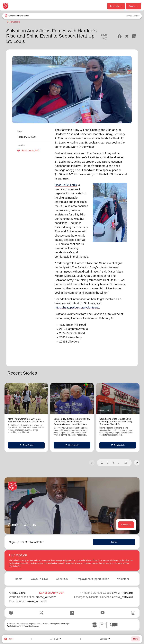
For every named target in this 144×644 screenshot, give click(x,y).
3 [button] (113, 463)
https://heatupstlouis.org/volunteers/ (77, 308)
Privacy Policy (62, 624)
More (136, 639)
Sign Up (114, 542)
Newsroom (13, 22)
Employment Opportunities (92, 579)
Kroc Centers (28, 601)
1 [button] (102, 463)
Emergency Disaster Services (103, 597)
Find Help (116, 6)
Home (19, 579)
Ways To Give (39, 579)
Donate (134, 6)
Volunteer (123, 579)
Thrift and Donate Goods (106, 593)
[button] (137, 463)
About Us (56, 639)
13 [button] (126, 463)
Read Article (26, 445)
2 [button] (108, 463)
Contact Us (126, 525)
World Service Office (33, 597)
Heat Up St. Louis (66, 185)
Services (105, 639)
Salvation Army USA (52, 593)
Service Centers (132, 16)
